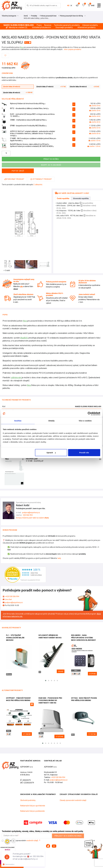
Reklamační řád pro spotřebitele (33, 806)
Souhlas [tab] (18, 421)
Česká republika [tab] (63, 198)
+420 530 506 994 (12, 596)
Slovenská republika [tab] (81, 198)
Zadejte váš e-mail (11, 836)
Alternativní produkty (87, 27)
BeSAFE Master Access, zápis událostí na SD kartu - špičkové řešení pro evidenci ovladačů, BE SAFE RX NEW (32, 145)
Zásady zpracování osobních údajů (73, 800)
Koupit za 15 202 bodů (51, 165)
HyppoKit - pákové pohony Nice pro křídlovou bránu (18, 699)
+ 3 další (7, 270)
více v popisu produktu (73, 49)
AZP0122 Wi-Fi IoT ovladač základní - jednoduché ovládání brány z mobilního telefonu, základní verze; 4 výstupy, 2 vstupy (33, 133)
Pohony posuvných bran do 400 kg (71, 16)
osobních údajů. (32, 841)
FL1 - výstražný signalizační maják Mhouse (15, 638)
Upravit (51, 453)
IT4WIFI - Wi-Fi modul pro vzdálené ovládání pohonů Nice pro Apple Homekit (33, 139)
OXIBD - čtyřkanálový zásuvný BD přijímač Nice (28, 120)
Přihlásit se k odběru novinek (68, 836)
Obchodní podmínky (28, 800)
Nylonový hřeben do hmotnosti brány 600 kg (28, 104)
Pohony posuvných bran (48, 16)
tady (59, 558)
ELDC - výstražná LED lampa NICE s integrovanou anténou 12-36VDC (32, 115)
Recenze (48, 25)
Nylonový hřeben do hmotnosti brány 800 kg (50, 636)
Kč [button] (68, 5)
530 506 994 (28, 515)
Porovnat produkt (14, 179)
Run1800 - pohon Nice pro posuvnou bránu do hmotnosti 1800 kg (50, 700)
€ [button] (72, 5)
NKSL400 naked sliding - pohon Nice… (36, 18)
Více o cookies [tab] (85, 421)
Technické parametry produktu (67, 25)
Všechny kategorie (10, 16)
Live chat (8, 599)
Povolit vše (84, 453)
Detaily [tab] (51, 421)
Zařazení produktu (90, 25)
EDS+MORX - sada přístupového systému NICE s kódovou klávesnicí (83, 638)
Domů (26, 16)
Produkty (34, 16)
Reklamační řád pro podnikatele (32, 811)
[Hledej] (28, 5)
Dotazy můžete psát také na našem (32, 518)
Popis (39, 25)
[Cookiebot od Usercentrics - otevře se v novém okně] (90, 414)
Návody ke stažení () (16, 27)
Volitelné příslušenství (41, 27)
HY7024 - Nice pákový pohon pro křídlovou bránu (84, 699)
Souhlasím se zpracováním (20, 841)
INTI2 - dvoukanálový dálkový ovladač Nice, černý (29, 108)
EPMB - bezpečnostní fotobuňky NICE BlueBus (28, 126)
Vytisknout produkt (41, 179)
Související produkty (64, 27)
